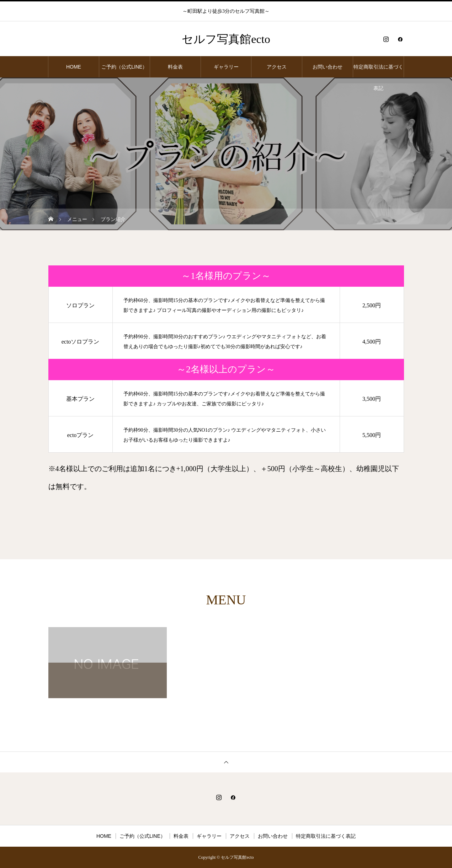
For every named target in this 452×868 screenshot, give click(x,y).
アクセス (277, 67)
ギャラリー (226, 67)
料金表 (175, 67)
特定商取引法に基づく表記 (378, 71)
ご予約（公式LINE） (124, 67)
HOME (74, 67)
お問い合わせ (328, 67)
